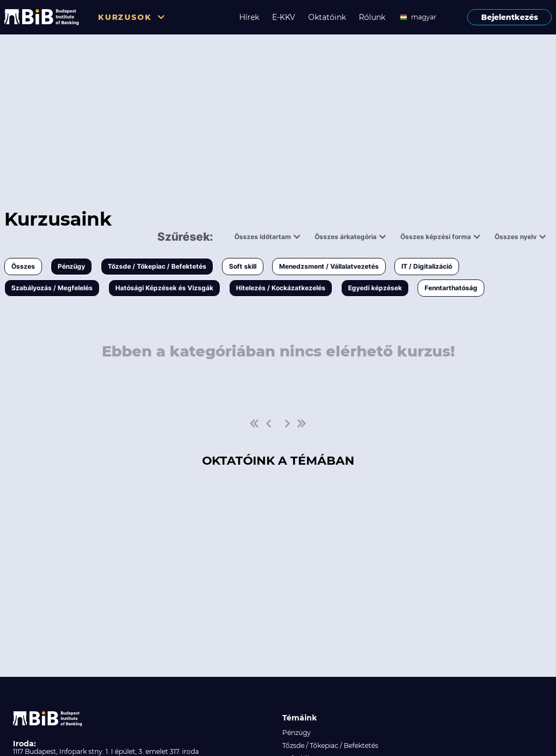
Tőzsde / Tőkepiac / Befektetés (157, 266)
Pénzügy (71, 266)
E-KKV (284, 17)
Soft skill (243, 266)
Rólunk (372, 17)
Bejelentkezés (510, 17)
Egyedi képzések (375, 288)
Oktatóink (327, 17)
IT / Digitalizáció (427, 266)
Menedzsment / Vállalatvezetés (329, 266)
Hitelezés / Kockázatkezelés (281, 288)
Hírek (249, 17)
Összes (23, 266)
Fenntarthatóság (451, 288)
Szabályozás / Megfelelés (52, 288)
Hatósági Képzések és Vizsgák (164, 288)
